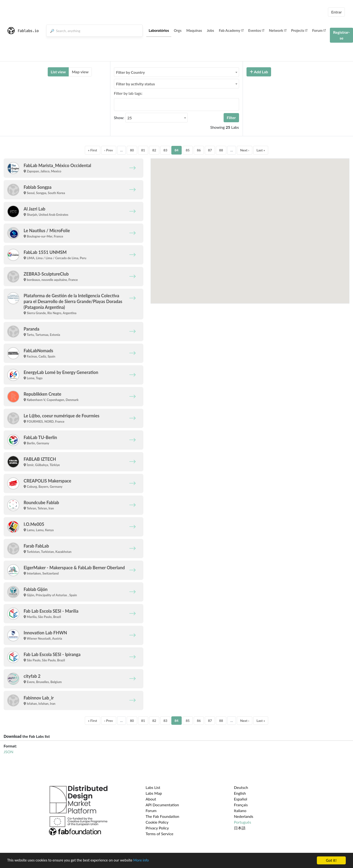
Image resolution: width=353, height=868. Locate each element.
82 (154, 150)
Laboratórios (159, 30)
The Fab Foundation (162, 816)
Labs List (153, 787)
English (240, 793)
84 (176, 150)
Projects (299, 30)
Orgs (178, 30)
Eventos (256, 30)
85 (188, 150)
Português (243, 822)
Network (278, 30)
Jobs (210, 30)
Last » (261, 150)
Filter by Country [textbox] (131, 72)
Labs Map (154, 793)
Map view (80, 72)
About (151, 799)
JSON (8, 752)
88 (221, 150)
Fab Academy (231, 30)
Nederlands (244, 816)
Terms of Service (159, 834)
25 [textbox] (130, 118)
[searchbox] (117, 104)
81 (143, 150)
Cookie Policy (157, 822)
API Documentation (162, 805)
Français (241, 805)
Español (241, 799)
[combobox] (176, 72)
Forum (319, 30)
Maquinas (194, 30)
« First (93, 150)
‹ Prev (109, 150)
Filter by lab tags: (128, 93)
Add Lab (259, 72)
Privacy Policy (157, 828)
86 (199, 150)
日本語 (240, 828)
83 (165, 150)
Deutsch (241, 787)
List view (58, 72)
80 (132, 150)
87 (210, 150)
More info (148, 861)
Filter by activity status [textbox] (136, 84)
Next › (245, 150)
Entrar (336, 12)
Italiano (240, 810)
